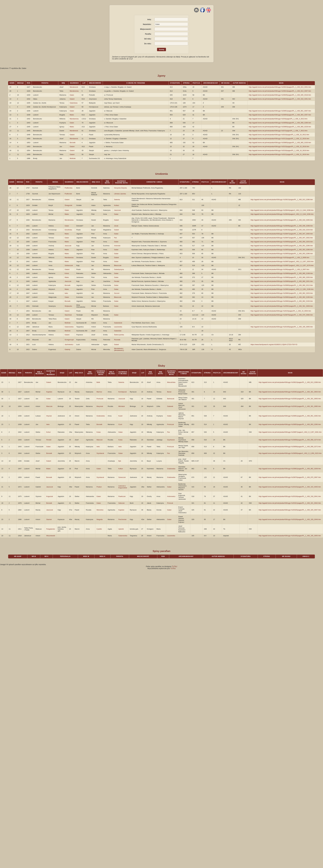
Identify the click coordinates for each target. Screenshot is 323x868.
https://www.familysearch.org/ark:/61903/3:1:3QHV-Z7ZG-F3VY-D (274, 344)
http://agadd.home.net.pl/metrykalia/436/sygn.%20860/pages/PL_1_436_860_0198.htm (282, 273)
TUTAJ (175, 566)
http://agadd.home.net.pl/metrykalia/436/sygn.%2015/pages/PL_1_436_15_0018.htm (279, 147)
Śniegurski (68, 205)
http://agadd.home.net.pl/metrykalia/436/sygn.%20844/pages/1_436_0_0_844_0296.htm (282, 214)
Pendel (117, 281)
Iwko (66, 293)
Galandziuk (118, 323)
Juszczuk (122, 399)
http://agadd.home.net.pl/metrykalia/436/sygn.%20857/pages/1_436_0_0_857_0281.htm (290, 432)
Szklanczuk (69, 265)
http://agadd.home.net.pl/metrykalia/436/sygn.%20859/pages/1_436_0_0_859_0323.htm (290, 453)
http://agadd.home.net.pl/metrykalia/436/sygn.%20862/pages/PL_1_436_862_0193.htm (282, 301)
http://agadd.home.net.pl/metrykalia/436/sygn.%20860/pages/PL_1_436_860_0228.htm (280, 127)
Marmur (99, 392)
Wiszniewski (51, 536)
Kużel (120, 416)
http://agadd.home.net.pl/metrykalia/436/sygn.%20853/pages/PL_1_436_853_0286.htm (282, 250)
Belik (98, 382)
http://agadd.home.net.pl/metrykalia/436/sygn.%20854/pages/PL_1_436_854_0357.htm (280, 115)
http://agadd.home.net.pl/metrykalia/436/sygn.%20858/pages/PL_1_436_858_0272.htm (290, 447)
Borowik (73, 143)
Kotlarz (117, 205)
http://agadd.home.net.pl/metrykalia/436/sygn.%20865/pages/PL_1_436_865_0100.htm (280, 143)
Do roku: (148, 44)
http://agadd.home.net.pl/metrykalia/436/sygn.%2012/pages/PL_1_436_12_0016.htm (279, 139)
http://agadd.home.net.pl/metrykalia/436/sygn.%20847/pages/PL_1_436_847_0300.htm (282, 234)
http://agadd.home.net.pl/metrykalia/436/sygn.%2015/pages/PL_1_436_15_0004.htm (281, 311)
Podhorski (68, 194)
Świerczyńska (119, 335)
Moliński (73, 158)
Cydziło (99, 529)
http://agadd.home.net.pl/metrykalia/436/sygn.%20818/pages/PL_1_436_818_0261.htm (280, 99)
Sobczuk (121, 503)
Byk (120, 461)
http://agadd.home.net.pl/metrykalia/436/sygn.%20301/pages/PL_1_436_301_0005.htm (290, 399)
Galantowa (74, 103)
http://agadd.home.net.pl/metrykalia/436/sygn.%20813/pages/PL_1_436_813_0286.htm (282, 200)
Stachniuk (68, 315)
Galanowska (69, 327)
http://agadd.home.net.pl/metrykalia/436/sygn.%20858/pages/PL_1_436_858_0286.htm (280, 123)
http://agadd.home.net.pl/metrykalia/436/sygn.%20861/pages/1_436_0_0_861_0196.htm (282, 289)
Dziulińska (68, 230)
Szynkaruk (171, 440)
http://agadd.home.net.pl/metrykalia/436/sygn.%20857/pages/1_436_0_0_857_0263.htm (282, 261)
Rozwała (117, 340)
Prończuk (100, 399)
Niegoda (99, 519)
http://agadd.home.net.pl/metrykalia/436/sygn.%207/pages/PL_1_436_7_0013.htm (278, 131)
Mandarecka (74, 119)
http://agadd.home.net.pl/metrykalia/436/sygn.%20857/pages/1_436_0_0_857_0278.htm (282, 265)
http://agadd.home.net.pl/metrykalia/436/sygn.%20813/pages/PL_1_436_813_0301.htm (280, 87)
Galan (72, 95)
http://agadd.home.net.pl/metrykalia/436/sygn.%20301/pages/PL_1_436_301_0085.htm (290, 406)
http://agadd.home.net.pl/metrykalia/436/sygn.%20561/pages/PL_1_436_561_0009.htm (282, 306)
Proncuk (170, 503)
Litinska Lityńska (120, 194)
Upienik (121, 529)
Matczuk (99, 440)
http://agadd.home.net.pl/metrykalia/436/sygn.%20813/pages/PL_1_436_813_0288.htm (290, 382)
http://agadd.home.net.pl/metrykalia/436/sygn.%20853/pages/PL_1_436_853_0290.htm (290, 424)
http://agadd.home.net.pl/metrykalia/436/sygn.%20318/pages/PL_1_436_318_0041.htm (290, 496)
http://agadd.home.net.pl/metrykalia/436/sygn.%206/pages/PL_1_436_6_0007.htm (280, 269)
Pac (169, 432)
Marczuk (49, 406)
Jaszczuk (117, 210)
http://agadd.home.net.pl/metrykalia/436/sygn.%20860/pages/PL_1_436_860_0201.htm (282, 281)
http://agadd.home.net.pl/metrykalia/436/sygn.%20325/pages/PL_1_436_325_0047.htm (290, 510)
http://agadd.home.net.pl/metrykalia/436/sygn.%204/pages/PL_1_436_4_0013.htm (278, 119)
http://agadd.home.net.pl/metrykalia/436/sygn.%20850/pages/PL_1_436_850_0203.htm (282, 242)
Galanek (170, 406)
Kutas (99, 432)
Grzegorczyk (69, 340)
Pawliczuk (122, 496)
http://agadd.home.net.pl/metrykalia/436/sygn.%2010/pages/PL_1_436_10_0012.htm (279, 135)
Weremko (100, 510)
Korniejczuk (122, 392)
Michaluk (121, 406)
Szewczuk (122, 477)
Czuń (120, 424)
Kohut (67, 273)
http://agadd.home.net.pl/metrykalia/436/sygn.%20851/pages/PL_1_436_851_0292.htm (290, 416)
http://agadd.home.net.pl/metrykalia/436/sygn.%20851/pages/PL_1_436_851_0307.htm (280, 111)
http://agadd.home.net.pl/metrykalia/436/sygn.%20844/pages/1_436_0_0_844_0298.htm (282, 210)
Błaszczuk (118, 265)
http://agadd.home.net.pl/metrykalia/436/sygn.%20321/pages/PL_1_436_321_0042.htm (290, 503)
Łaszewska (118, 327)
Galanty (67, 349)
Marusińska (171, 382)
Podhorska (68, 188)
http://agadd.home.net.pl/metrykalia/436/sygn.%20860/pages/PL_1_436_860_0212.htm (282, 285)
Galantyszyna (119, 269)
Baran (169, 392)
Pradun (99, 487)
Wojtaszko (68, 306)
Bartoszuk (171, 399)
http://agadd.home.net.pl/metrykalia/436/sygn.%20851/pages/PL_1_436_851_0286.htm (282, 246)
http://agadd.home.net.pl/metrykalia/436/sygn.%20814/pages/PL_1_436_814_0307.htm (280, 91)
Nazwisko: (147, 24)
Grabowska (101, 416)
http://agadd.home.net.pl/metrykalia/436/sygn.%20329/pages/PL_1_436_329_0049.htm (290, 519)
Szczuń (117, 293)
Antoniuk (117, 246)
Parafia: (148, 34)
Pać (115, 238)
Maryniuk (100, 406)
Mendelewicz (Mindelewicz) (119, 349)
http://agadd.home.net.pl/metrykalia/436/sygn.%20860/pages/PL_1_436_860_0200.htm (282, 277)
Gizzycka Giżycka (120, 188)
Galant (72, 99)
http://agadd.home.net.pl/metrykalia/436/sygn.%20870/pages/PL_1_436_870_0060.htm (282, 315)
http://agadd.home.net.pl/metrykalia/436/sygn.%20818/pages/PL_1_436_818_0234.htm (282, 230)
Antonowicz (171, 496)
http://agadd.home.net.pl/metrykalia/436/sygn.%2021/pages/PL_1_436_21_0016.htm (279, 154)
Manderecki (74, 131)
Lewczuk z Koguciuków (123, 487)
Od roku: (148, 39)
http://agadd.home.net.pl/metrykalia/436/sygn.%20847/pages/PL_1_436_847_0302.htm (282, 238)
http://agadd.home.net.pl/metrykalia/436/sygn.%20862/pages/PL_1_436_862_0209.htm (290, 469)
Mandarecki (74, 139)
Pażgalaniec (51, 529)
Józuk (116, 226)
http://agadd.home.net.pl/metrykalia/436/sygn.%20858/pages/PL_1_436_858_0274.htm (290, 440)
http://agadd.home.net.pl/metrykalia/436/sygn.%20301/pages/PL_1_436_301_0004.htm (290, 392)
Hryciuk (49, 416)
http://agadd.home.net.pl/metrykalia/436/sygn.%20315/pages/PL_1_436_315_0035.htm (290, 487)
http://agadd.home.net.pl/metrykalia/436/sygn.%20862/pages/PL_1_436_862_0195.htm (282, 297)
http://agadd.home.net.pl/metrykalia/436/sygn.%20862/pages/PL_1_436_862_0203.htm (282, 293)
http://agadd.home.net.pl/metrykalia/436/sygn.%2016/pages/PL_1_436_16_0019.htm (279, 150)
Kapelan (49, 392)
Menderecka (74, 91)
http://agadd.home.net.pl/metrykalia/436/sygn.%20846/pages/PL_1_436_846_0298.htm (282, 226)
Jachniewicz (69, 344)
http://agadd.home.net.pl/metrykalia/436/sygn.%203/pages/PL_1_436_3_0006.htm (280, 258)
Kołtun (121, 469)
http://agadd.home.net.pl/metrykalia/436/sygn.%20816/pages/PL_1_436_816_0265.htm (282, 220)
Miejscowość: (146, 29)
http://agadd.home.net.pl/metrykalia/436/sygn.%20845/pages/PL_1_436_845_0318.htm (280, 95)
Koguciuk (50, 496)
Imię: (149, 19)
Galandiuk (118, 331)
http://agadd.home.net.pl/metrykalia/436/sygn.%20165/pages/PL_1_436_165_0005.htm (282, 327)
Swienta (117, 200)
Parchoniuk (122, 519)
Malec (72, 115)
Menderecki (74, 87)
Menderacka (69, 220)
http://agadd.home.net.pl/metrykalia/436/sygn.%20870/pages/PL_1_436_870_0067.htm (290, 477)
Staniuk (49, 519)
